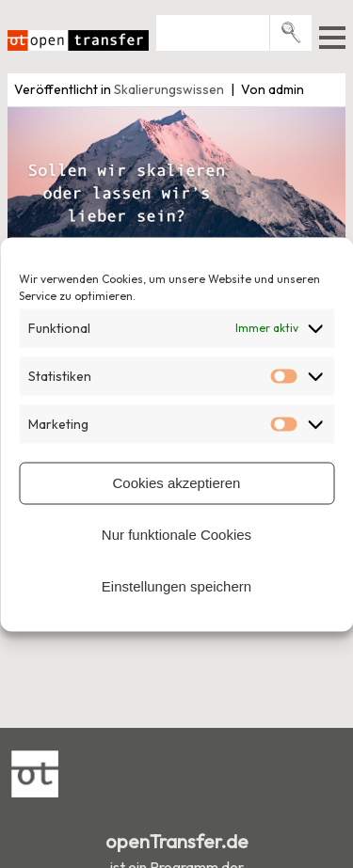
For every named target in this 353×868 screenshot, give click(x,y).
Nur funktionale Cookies (176, 535)
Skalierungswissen (169, 89)
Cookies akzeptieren (177, 483)
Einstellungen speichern (176, 586)
